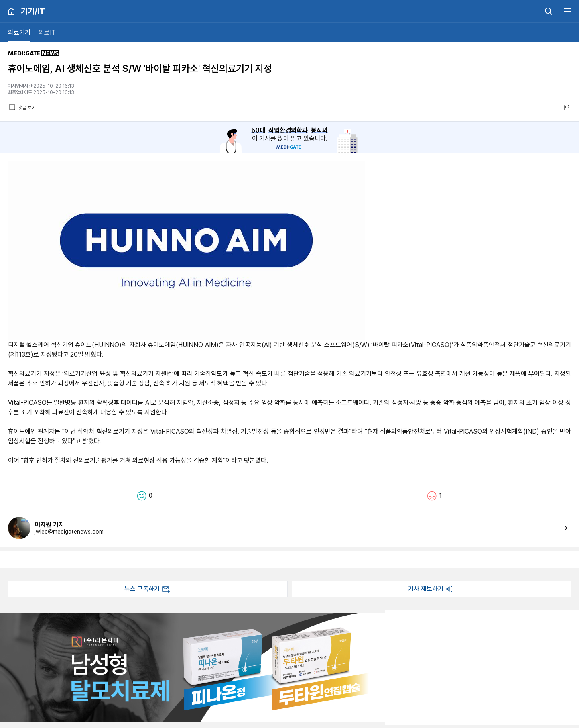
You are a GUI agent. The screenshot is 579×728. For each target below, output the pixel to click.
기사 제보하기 (431, 589)
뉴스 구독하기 (148, 589)
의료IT (47, 32)
